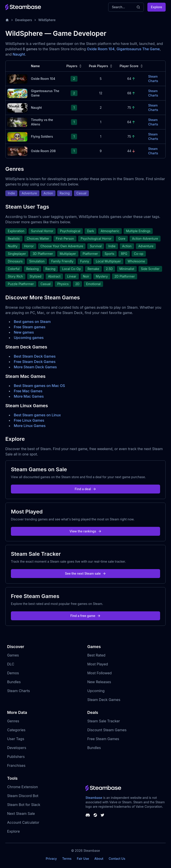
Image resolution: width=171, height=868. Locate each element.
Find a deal (86, 489)
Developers (24, 20)
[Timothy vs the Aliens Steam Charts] (17, 122)
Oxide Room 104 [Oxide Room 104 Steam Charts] (43, 79)
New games (24, 332)
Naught (19, 54)
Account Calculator (23, 822)
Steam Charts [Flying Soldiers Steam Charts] (153, 136)
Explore (157, 7)
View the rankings (85, 531)
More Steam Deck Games (35, 367)
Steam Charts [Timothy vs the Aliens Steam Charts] (153, 122)
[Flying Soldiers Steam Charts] (17, 136)
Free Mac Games (28, 391)
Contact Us (117, 859)
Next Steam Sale (21, 814)
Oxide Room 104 (101, 49)
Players (74, 66)
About (99, 859)
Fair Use (83, 859)
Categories (16, 730)
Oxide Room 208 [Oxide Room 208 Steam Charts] (43, 151)
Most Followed (100, 673)
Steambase (94, 798)
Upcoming (96, 691)
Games (13, 655)
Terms (67, 859)
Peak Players (101, 66)
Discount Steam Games (107, 730)
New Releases (99, 682)
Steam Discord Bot (23, 796)
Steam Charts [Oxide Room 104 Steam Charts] (153, 79)
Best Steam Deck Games (35, 356)
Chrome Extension (22, 787)
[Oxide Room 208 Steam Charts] (17, 151)
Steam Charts (18, 691)
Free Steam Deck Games (35, 362)
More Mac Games (29, 396)
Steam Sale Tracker (104, 721)
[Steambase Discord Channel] (88, 815)
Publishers (16, 757)
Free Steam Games (103, 739)
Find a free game (85, 616)
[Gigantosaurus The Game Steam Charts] (17, 93)
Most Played (98, 664)
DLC (11, 664)
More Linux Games (30, 426)
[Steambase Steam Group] (95, 815)
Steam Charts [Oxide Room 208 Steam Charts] (153, 151)
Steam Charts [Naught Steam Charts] (153, 108)
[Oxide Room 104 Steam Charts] (17, 78)
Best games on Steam (32, 322)
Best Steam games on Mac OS (39, 386)
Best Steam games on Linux (37, 415)
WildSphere (47, 20)
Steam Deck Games (104, 700)
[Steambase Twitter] (102, 815)
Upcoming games (29, 338)
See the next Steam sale (86, 573)
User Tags (16, 739)
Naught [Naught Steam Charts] (36, 108)
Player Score (132, 66)
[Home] (7, 20)
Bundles (14, 682)
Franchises (16, 765)
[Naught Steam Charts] (17, 107)
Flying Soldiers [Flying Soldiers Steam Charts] (42, 136)
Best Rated (96, 655)
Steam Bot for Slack (24, 805)
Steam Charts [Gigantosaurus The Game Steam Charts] (153, 93)
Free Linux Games (29, 420)
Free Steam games (30, 327)
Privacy (51, 859)
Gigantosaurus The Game (138, 49)
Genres (13, 721)
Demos (13, 673)
